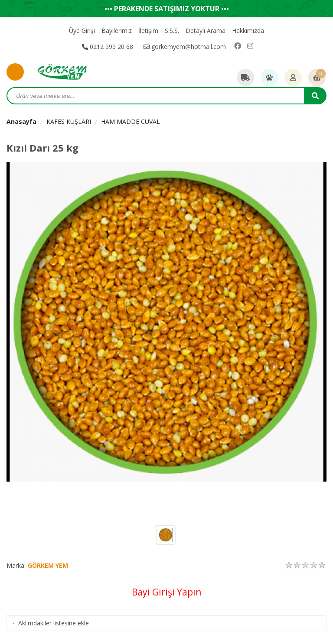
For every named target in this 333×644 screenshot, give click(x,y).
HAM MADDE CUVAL (131, 121)
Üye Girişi (82, 31)
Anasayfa (21, 121)
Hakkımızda (248, 31)
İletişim (148, 31)
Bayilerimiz (117, 31)
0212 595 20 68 (108, 47)
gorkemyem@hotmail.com (185, 47)
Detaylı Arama (206, 31)
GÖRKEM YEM (48, 565)
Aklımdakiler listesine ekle (54, 623)
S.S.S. (172, 31)
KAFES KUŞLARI (69, 121)
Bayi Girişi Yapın (166, 592)
